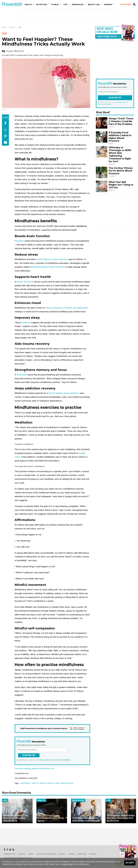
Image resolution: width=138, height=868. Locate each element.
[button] (34, 4)
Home (4, 27)
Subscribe (125, 4)
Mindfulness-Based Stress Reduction (47, 267)
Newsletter (10, 854)
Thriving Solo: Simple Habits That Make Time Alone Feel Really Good (121, 818)
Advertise (82, 854)
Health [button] (28, 4)
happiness (25, 783)
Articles (12, 27)
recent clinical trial (25, 282)
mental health (47, 783)
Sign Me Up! (29, 755)
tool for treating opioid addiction (63, 393)
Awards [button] (108, 4)
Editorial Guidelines (47, 854)
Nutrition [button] (42, 4)
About (31, 854)
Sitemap (93, 854)
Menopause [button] (78, 4)
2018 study (22, 375)
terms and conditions (62, 760)
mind (57, 783)
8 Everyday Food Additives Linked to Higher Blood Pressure (120, 137)
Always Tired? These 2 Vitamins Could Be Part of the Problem (121, 121)
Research (19, 241)
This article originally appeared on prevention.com (34, 769)
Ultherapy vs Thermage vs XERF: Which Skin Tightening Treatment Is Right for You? (120, 154)
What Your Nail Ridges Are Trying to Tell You (121, 185)
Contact (22, 854)
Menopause (78, 800)
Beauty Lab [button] (94, 4)
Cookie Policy (67, 864)
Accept (130, 863)
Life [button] (65, 4)
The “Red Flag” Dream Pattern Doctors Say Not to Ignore (51, 818)
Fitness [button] (55, 4)
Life (20, 27)
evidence (26, 323)
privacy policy (45, 760)
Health (41, 800)
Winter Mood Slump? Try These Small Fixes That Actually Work (16, 818)
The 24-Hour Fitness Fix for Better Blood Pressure (121, 171)
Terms (71, 854)
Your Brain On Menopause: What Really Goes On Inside (86, 819)
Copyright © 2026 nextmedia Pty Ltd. (18, 858)
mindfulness (67, 783)
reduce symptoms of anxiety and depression (67, 308)
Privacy (63, 854)
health (35, 783)
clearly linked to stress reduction (52, 259)
